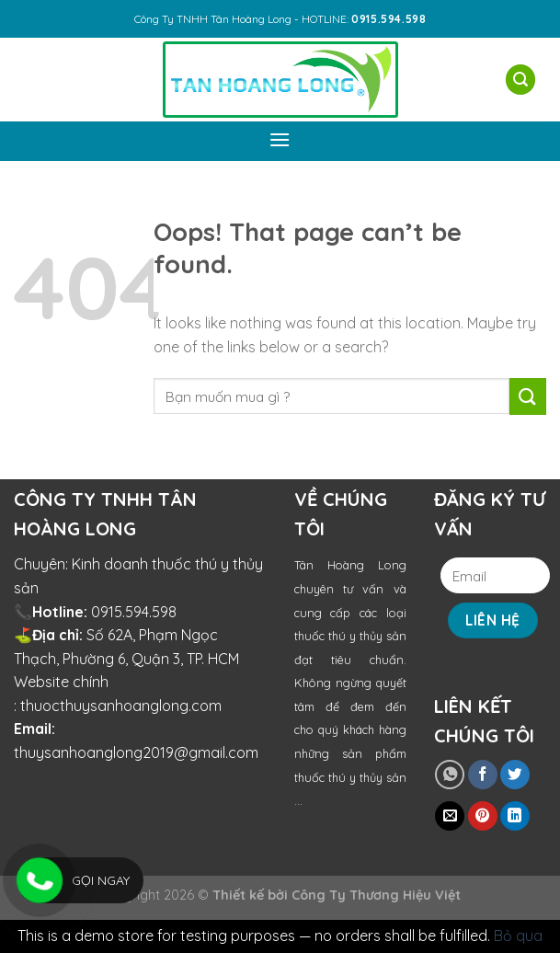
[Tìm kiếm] (520, 80)
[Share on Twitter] (515, 775)
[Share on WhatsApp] (450, 775)
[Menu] (280, 139)
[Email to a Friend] (450, 816)
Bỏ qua (518, 936)
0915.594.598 (134, 612)
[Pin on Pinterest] (483, 816)
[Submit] (528, 396)
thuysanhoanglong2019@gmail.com (136, 752)
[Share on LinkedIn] (515, 816)
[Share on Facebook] (483, 775)
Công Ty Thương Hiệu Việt (376, 895)
